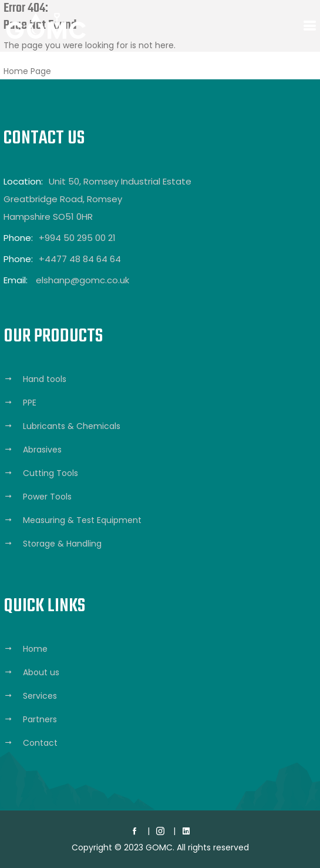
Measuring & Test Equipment (82, 520)
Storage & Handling (62, 544)
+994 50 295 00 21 (77, 238)
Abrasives (42, 450)
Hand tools (45, 379)
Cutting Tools (50, 473)
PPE (30, 403)
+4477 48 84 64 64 (80, 259)
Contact (40, 743)
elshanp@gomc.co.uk (82, 280)
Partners (40, 719)
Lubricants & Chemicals (72, 426)
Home (35, 649)
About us (41, 672)
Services (40, 696)
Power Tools (47, 497)
